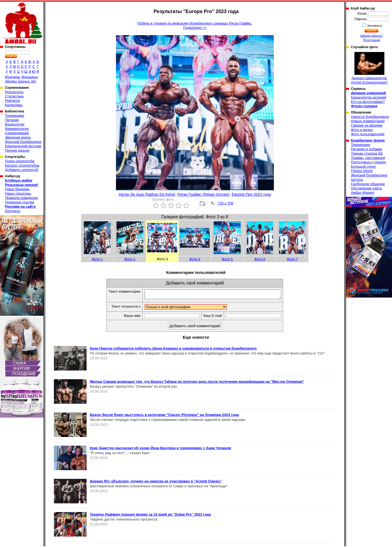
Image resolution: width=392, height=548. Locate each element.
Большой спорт (363, 166)
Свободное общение (368, 184)
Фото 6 (260, 259)
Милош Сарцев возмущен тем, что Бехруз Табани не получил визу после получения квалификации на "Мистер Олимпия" (197, 383)
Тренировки (14, 116)
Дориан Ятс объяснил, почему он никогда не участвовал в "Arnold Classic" (156, 483)
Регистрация (371, 40)
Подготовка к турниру (368, 162)
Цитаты (357, 180)
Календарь (14, 105)
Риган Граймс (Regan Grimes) (203, 194)
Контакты (13, 211)
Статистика (14, 96)
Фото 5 (227, 259)
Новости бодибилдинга (370, 117)
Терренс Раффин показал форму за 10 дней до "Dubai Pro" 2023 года (150, 516)
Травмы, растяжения (368, 158)
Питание (12, 120)
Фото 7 (292, 259)
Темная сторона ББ (367, 153)
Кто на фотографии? (368, 102)
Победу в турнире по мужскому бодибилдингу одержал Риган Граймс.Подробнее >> (195, 25)
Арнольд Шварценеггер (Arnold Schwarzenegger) (369, 68)
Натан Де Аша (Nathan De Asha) (147, 194)
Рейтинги (12, 101)
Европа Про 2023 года (251, 194)
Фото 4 (195, 259)
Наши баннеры (17, 189)
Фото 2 (130, 259)
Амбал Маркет (363, 193)
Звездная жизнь (18, 137)
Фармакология (17, 129)
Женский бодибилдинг (23, 142)
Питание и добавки (367, 149)
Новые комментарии (368, 121)
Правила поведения (21, 198)
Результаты (14, 92)
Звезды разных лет (21, 81)
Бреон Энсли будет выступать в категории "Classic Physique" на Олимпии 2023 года (164, 416)
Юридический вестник (23, 146)
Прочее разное (17, 150)
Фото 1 (97, 259)
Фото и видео (362, 130)
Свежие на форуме (367, 125)
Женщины (30, 77)
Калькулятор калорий (369, 97)
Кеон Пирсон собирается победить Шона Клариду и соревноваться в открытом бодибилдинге (173, 350)
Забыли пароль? (372, 36)
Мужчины (13, 77)
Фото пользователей (368, 134)
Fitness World (362, 171)
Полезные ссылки (19, 202)
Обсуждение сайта (366, 188)
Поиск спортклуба (20, 161)
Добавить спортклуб (22, 170)
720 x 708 (225, 203)
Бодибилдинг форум (368, 140)
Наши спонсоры (18, 193)
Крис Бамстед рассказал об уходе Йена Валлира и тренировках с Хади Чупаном (160, 450)
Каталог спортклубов (22, 165)
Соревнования (17, 133)
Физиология (15, 124)
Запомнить (374, 26)
